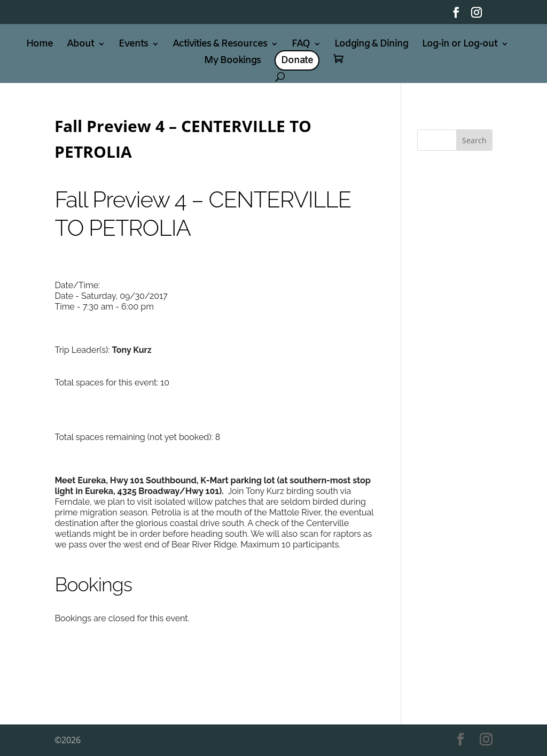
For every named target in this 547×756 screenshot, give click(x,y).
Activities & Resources (220, 45)
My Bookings (232, 62)
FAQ (301, 45)
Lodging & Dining (371, 45)
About (80, 45)
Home (40, 45)
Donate (297, 60)
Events (133, 45)
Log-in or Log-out (460, 45)
